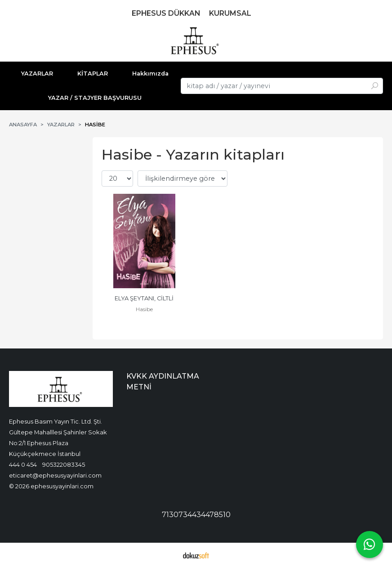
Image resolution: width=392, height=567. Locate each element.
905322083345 (64, 464)
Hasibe (144, 309)
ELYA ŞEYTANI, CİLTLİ (144, 298)
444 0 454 (23, 464)
